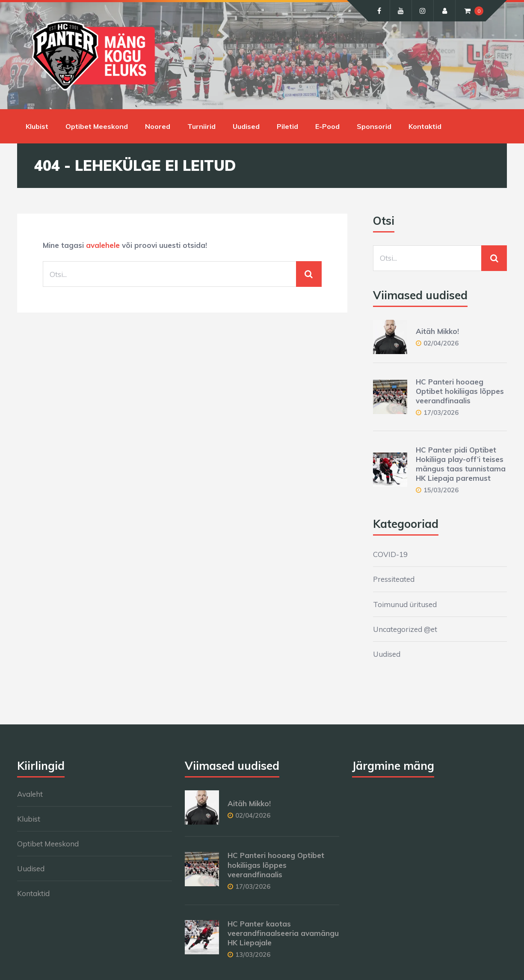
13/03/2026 (253, 955)
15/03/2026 (441, 490)
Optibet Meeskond (97, 126)
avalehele (103, 245)
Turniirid (201, 126)
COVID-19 (390, 554)
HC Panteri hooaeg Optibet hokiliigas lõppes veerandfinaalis (460, 391)
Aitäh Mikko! (437, 331)
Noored (158, 126)
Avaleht (30, 794)
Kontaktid (425, 126)
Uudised (246, 126)
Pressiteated (394, 579)
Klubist (37, 126)
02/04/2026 (441, 343)
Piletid (287, 126)
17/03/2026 (441, 413)
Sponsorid (374, 126)
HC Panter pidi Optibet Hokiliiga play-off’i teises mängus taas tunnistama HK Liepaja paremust (461, 464)
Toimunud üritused (405, 604)
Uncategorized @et (405, 629)
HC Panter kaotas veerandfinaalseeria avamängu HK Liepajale (283, 933)
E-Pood (327, 126)
